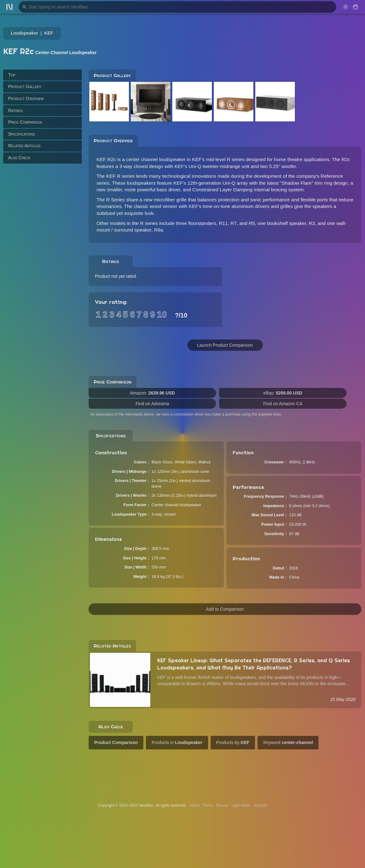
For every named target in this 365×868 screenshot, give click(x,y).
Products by (233, 742)
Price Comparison (25, 122)
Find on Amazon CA (283, 404)
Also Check (19, 158)
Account (260, 805)
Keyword (288, 742)
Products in (177, 742)
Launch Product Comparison (225, 345)
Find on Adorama (152, 404)
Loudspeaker (24, 33)
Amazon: (152, 393)
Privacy (222, 805)
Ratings (16, 110)
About (194, 805)
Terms (208, 805)
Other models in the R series (127, 223)
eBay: (283, 393)
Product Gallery (25, 87)
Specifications (22, 134)
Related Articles (24, 146)
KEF (49, 33)
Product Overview (26, 98)
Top (12, 75)
